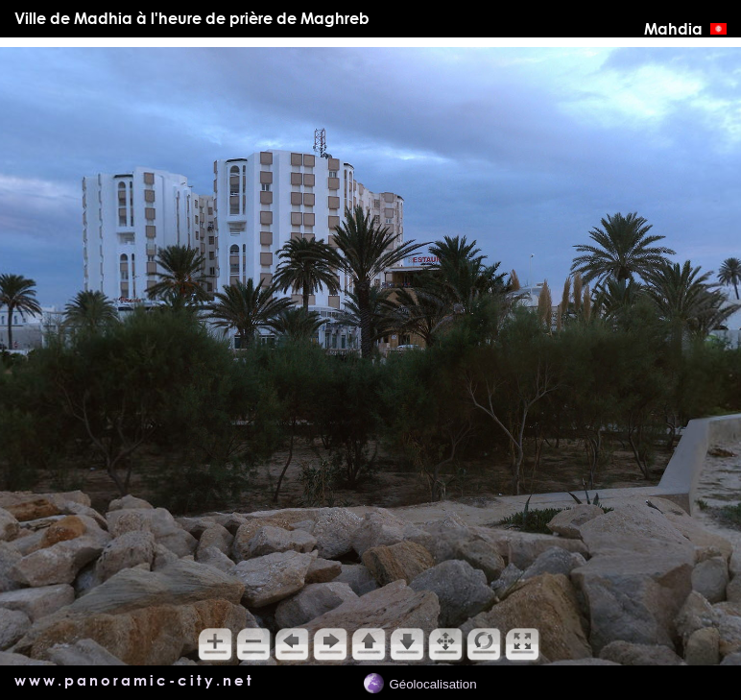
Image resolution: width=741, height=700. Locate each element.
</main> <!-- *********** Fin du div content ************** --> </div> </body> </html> (370, 356)
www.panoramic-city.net (134, 680)
